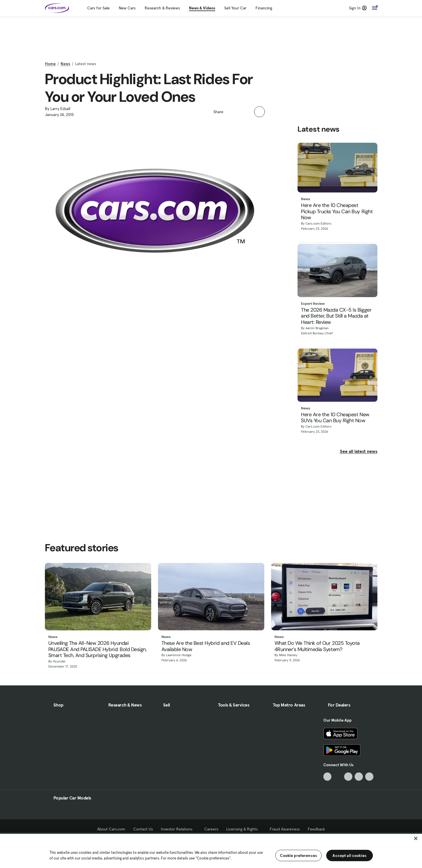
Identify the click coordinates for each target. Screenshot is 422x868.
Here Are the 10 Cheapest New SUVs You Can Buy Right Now (335, 418)
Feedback (316, 829)
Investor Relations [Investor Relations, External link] (179, 829)
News (65, 64)
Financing (264, 8)
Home (50, 64)
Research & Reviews (162, 8)
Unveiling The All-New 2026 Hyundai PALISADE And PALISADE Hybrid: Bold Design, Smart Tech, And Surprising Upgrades (97, 650)
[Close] (416, 838)
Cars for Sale (98, 8)
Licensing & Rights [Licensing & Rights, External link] (244, 829)
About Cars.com (111, 829)
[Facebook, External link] (338, 777)
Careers (211, 829)
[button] (231, 111)
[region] (211, 850)
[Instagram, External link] (359, 777)
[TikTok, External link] (328, 777)
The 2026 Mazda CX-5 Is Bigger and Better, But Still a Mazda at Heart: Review (336, 316)
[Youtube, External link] (348, 777)
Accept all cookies (349, 855)
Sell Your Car (235, 8)
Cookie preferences (298, 855)
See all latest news (359, 451)
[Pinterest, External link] (369, 777)
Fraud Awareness (285, 829)
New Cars (127, 8)
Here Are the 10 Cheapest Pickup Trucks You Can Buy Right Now (337, 212)
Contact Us (143, 829)
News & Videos (202, 8)
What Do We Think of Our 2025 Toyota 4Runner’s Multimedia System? (317, 646)
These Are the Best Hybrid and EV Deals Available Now (206, 646)
